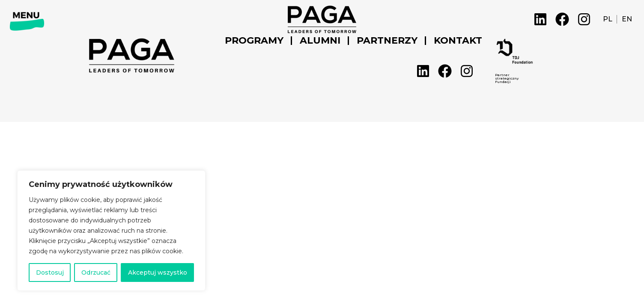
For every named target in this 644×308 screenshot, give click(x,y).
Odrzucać (96, 272)
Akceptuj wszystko (158, 272)
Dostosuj (50, 272)
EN (627, 19)
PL (608, 19)
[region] (111, 231)
